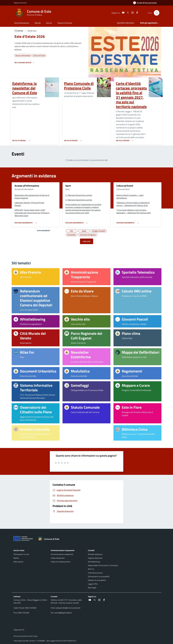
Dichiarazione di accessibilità (99, 576)
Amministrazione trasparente (62, 554)
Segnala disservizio (95, 558)
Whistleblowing (94, 562)
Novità (38, 23)
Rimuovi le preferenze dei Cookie (26, 636)
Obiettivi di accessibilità (97, 580)
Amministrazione (22, 23)
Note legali (92, 588)
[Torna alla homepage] (50, 539)
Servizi (49, 23)
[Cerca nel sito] (157, 13)
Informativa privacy (95, 573)
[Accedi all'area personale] (146, 3)
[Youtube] (122, 13)
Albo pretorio (18, 562)
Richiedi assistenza (95, 554)
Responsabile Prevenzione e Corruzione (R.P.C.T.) (103, 567)
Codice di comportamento (60, 562)
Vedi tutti (87, 241)
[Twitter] (127, 13)
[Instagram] (132, 13)
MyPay (16, 558)
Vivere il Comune (65, 23)
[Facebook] (136, 13)
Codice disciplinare (58, 558)
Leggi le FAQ (93, 584)
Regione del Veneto (20, 3)
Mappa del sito (19, 630)
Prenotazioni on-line (21, 554)
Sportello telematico (126, 23)
